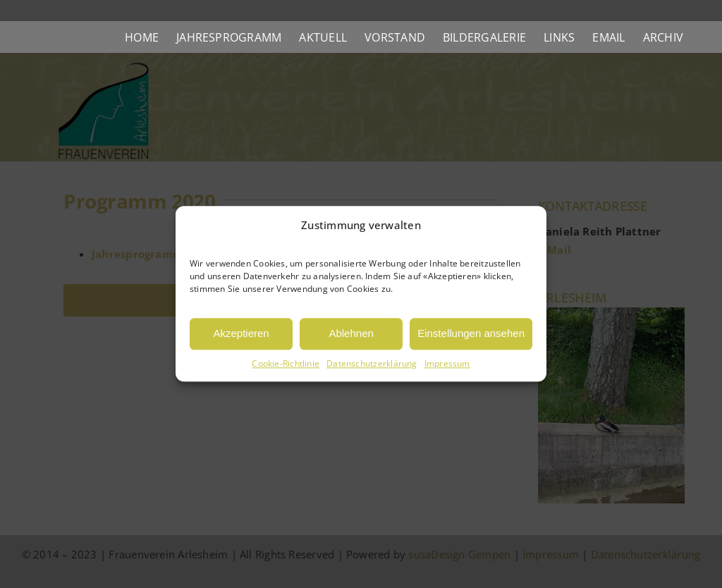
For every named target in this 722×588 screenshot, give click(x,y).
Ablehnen (351, 334)
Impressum (447, 363)
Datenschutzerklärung (372, 363)
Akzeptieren (241, 334)
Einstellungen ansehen (471, 334)
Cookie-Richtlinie (286, 363)
